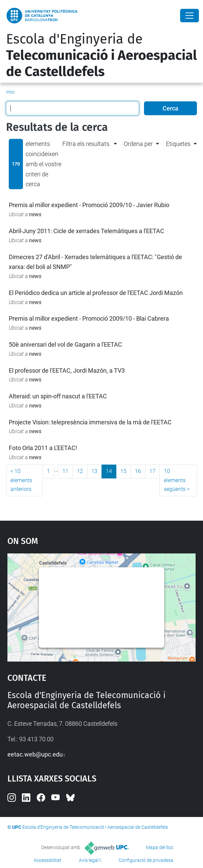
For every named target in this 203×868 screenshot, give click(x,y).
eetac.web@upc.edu (35, 754)
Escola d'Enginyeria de (101, 55)
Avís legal (89, 860)
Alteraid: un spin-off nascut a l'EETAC (58, 396)
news (35, 214)
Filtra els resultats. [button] (86, 144)
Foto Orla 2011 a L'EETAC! (43, 448)
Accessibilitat (48, 860)
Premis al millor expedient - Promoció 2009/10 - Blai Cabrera (89, 318)
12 (80, 471)
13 (94, 471)
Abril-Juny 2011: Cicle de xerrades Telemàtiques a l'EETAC (86, 231)
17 (152, 471)
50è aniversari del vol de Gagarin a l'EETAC (65, 344)
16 (138, 471)
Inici (10, 92)
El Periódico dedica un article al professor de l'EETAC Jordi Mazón (96, 293)
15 (123, 471)
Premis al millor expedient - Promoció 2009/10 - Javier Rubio (89, 205)
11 (65, 471)
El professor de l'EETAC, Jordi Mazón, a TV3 (67, 370)
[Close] (190, 16)
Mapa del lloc (160, 847)
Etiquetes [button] (178, 144)
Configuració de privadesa (146, 860)
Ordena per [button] (138, 144)
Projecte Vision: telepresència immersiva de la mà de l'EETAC (90, 422)
